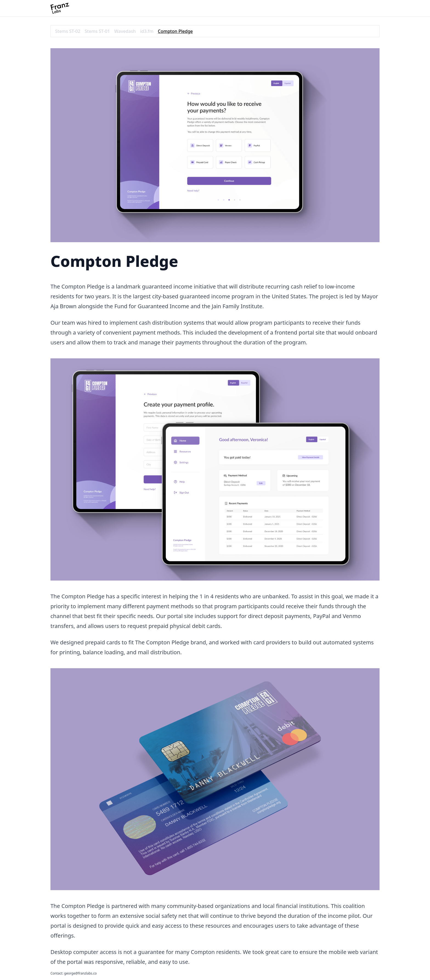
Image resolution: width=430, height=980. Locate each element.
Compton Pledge (175, 31)
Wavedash (125, 31)
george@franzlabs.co (80, 973)
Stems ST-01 (97, 31)
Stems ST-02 (68, 31)
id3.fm (147, 31)
